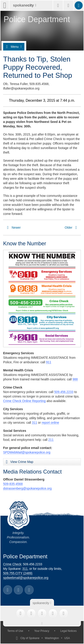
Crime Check (12, 564)
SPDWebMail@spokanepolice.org (27, 452)
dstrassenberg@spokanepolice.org (27, 488)
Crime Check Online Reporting (24, 401)
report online (50, 423)
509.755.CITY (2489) (18, 573)
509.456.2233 (64, 392)
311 (34, 423)
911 (48, 362)
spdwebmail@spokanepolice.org (26, 578)
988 (75, 379)
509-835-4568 (13, 484)
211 (51, 440)
